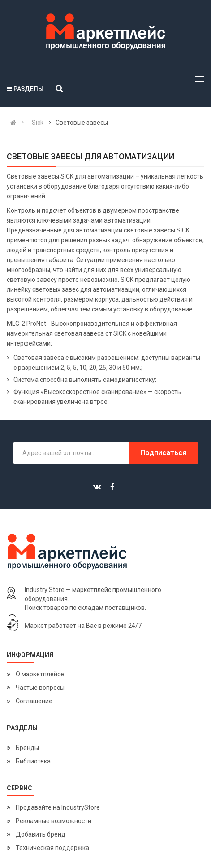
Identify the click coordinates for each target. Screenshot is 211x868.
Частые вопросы (40, 688)
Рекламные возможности (54, 821)
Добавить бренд (41, 834)
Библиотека (33, 761)
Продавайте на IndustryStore (58, 807)
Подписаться (163, 453)
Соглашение (34, 701)
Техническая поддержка (52, 848)
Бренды (27, 748)
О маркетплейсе (40, 674)
